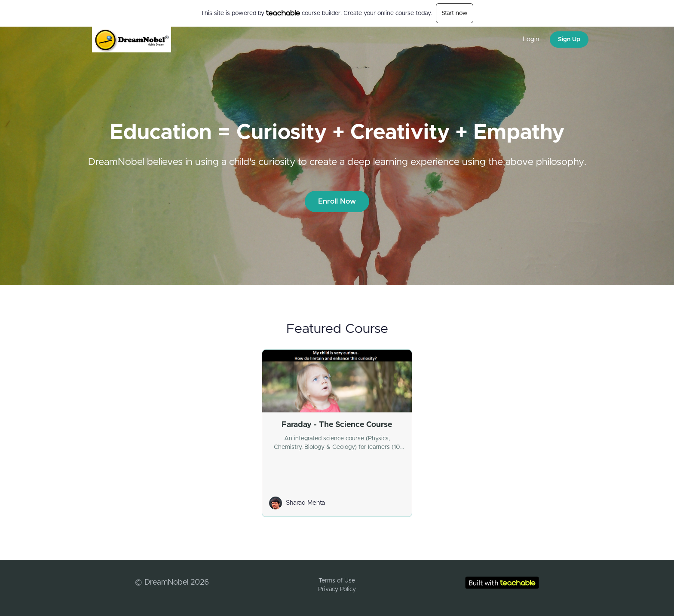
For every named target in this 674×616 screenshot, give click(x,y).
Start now (455, 13)
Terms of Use (337, 581)
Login (531, 39)
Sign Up (569, 40)
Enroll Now (337, 201)
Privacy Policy (337, 589)
